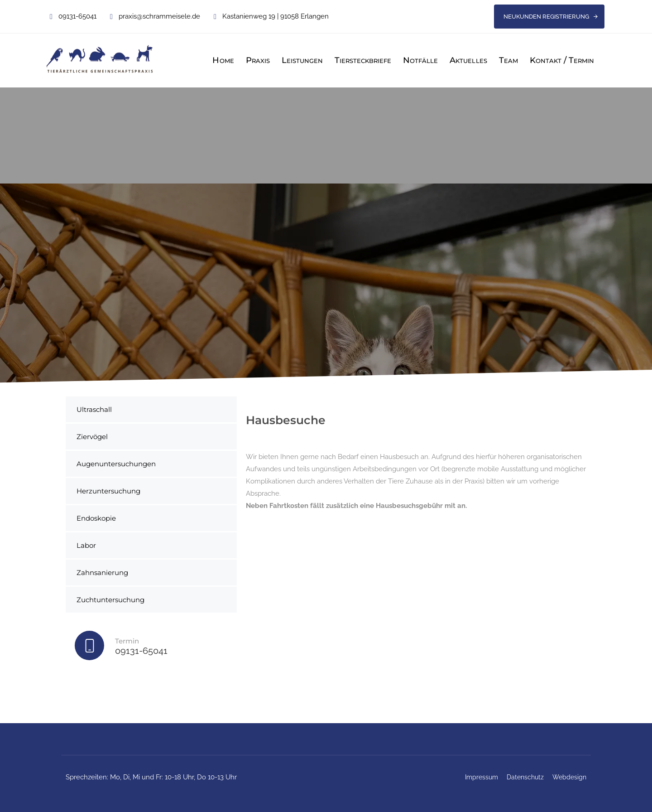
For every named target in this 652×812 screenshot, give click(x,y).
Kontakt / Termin (562, 60)
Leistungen (302, 60)
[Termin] (151, 648)
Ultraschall (94, 409)
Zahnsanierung (102, 573)
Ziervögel (92, 437)
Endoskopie (96, 518)
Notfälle (420, 60)
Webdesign (569, 777)
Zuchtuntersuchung (110, 600)
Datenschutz (525, 777)
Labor (86, 545)
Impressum (482, 777)
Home (223, 60)
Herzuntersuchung (108, 491)
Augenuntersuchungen (116, 464)
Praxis (258, 60)
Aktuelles (468, 60)
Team (508, 60)
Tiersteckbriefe (363, 60)
